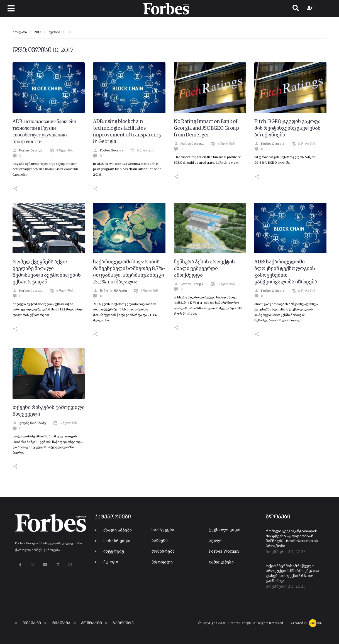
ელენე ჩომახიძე (29, 423)
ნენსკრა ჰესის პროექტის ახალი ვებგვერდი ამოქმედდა (204, 269)
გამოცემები (221, 562)
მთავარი (20, 32)
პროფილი (162, 562)
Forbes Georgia (28, 151)
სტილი (216, 541)
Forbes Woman (224, 551)
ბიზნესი (160, 541)
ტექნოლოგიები (225, 530)
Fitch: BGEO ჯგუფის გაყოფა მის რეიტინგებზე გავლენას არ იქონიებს (287, 128)
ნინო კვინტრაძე (110, 291)
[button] (11, 8)
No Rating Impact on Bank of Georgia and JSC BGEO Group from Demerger (206, 128)
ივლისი (54, 32)
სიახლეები (163, 530)
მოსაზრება (163, 551)
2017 (38, 32)
